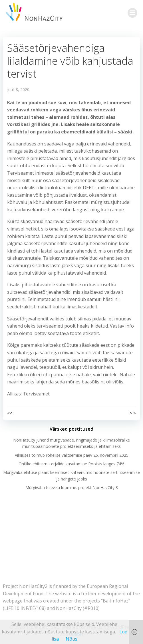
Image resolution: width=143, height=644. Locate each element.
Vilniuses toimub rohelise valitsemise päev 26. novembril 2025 (72, 455)
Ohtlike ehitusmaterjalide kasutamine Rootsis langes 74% (71, 464)
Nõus (71, 639)
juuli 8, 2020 (18, 89)
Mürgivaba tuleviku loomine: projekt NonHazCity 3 (72, 488)
